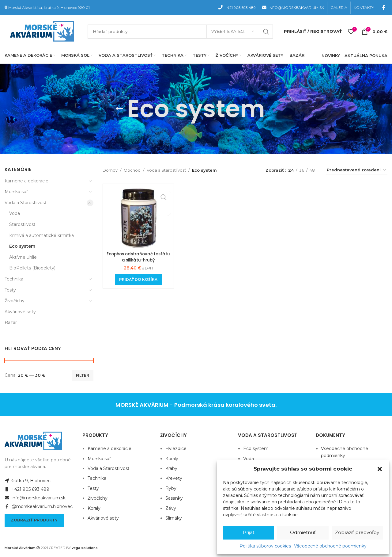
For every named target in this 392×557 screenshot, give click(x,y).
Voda (15, 213)
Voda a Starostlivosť (26, 203)
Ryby (171, 488)
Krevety (174, 478)
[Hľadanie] (180, 32)
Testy (10, 290)
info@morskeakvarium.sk (35, 498)
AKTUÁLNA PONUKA (366, 55)
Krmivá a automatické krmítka (41, 235)
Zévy (171, 508)
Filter (83, 375)
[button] (380, 469)
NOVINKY (331, 55)
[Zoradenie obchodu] (357, 170)
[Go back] (119, 109)
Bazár (11, 322)
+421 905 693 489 (27, 489)
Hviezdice (176, 448)
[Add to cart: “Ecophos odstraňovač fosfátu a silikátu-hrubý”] (138, 280)
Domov (110, 170)
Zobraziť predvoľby (357, 532)
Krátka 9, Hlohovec (28, 481)
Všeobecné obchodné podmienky (330, 546)
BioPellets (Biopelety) (32, 268)
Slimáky (174, 518)
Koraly (94, 508)
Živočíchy (15, 301)
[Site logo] (41, 31)
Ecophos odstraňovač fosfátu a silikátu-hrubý (138, 257)
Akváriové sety (20, 312)
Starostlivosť (22, 224)
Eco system (22, 246)
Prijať (249, 532)
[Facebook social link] (384, 8)
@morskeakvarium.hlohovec (39, 506)
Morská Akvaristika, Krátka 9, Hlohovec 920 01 (49, 8)
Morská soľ (16, 192)
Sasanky (174, 498)
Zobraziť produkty (34, 520)
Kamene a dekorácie (26, 181)
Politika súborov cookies (265, 546)
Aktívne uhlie (23, 257)
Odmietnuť (303, 532)
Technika (14, 279)
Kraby (171, 468)
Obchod (132, 170)
